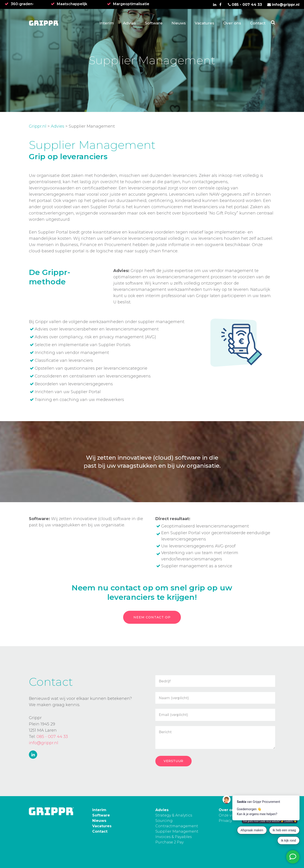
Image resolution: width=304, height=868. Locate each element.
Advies (58, 126)
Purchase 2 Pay (169, 842)
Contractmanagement (177, 826)
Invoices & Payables (173, 837)
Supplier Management (177, 831)
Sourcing (164, 821)
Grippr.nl (38, 126)
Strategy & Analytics (174, 815)
